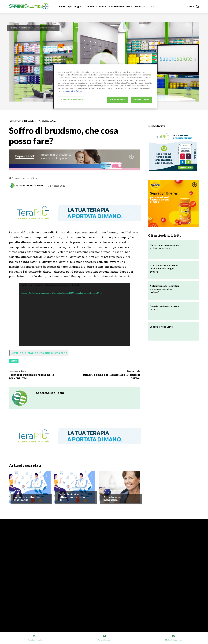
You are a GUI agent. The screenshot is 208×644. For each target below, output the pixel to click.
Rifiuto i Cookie (117, 100)
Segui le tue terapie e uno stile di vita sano (39, 353)
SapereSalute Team (31, 186)
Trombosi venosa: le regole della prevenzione (32, 376)
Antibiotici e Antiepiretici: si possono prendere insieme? (165, 289)
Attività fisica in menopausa (114, 498)
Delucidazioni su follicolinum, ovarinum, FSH (74, 497)
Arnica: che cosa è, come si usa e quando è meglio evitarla (164, 269)
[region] (105, 87)
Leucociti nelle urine (161, 327)
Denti (14, 361)
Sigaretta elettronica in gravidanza (29, 498)
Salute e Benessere (113, 491)
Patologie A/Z (47, 121)
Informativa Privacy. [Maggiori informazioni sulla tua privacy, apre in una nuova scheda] (74, 91)
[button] (193, 6)
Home (14, 28)
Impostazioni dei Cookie (71, 100)
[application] (74, 314)
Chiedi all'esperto (23, 491)
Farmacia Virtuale (47, 28)
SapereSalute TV (28, 28)
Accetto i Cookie (141, 100)
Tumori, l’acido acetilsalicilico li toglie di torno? (111, 376)
